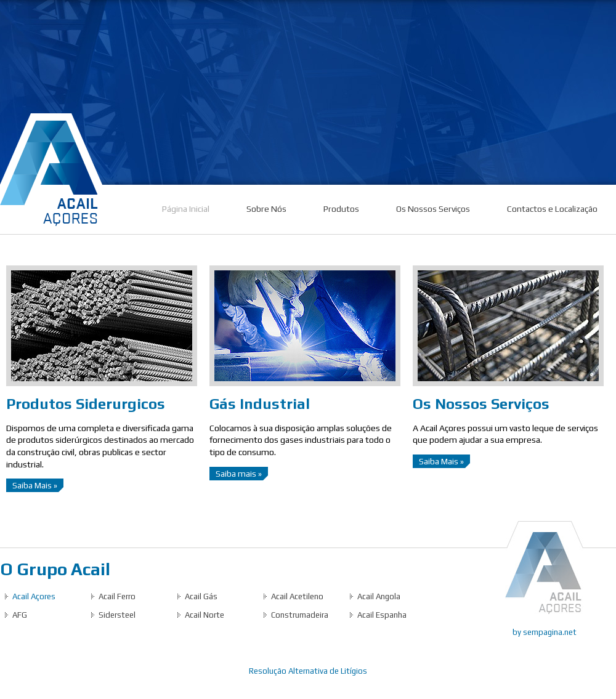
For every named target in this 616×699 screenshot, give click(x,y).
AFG (20, 615)
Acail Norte (205, 615)
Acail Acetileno (297, 596)
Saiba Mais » (35, 485)
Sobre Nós (266, 209)
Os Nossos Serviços (433, 209)
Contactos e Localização (552, 209)
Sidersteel (117, 615)
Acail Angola (379, 596)
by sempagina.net (545, 632)
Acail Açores (34, 596)
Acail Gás (201, 596)
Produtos (341, 209)
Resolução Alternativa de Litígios (308, 671)
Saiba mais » (239, 474)
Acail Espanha (382, 615)
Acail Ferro (117, 596)
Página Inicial (186, 209)
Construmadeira (300, 615)
